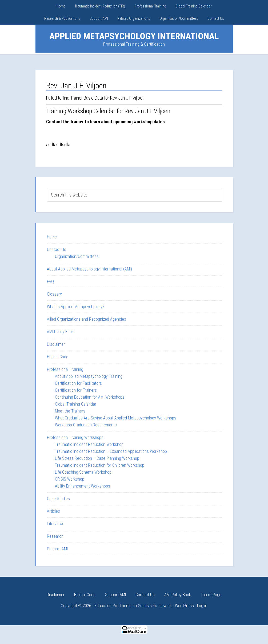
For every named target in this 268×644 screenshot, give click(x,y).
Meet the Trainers (70, 411)
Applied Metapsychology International (134, 36)
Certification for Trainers (76, 390)
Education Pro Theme (113, 606)
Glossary (54, 294)
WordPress (184, 606)
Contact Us (57, 250)
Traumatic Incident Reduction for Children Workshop (100, 465)
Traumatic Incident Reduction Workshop (89, 444)
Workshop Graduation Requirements (86, 425)
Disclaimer (56, 344)
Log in (202, 606)
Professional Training (65, 369)
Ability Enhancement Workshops (83, 486)
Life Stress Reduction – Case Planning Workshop (97, 458)
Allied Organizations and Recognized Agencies (87, 319)
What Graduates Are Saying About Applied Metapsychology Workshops (116, 418)
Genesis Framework (155, 606)
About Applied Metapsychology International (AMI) (89, 269)
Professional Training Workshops (75, 437)
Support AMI (57, 549)
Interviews (56, 524)
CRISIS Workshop (70, 479)
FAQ (50, 282)
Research (55, 536)
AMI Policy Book (60, 332)
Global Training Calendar (76, 404)
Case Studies (58, 499)
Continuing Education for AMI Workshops (90, 397)
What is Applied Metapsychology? (76, 307)
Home (52, 237)
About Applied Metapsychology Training (89, 376)
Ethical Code (58, 357)
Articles (53, 511)
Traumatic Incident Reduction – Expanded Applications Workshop (111, 451)
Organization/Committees (77, 256)
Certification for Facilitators (78, 383)
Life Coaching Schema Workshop (83, 472)
